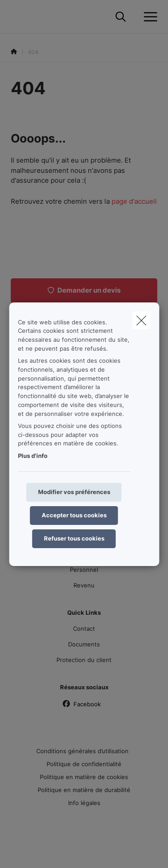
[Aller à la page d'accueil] (16, 17)
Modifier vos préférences (74, 492)
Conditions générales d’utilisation (82, 751)
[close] (141, 320)
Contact (84, 629)
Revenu (84, 585)
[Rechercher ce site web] (121, 17)
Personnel (84, 570)
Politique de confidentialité (84, 764)
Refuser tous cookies (74, 538)
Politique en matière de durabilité (84, 790)
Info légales (84, 803)
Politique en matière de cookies (84, 777)
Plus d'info (33, 456)
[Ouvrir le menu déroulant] (148, 17)
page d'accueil (134, 201)
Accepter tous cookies (74, 515)
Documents (84, 644)
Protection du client (84, 660)
